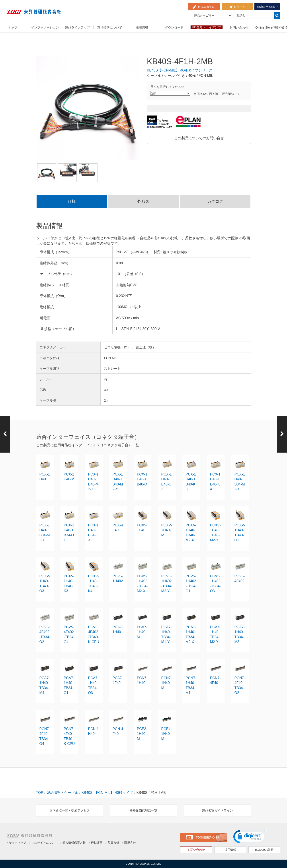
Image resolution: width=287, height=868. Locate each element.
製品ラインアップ (77, 27)
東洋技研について (110, 27)
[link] (250, 838)
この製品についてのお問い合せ (199, 138)
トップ (13, 27)
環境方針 (129, 843)
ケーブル (71, 793)
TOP (40, 793)
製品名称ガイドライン (217, 810)
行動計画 (96, 843)
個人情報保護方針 (73, 843)
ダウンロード (174, 27)
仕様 (72, 201)
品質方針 (112, 843)
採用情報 (142, 27)
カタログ (215, 201)
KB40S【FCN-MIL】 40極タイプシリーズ (180, 70)
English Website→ (267, 7)
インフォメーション (45, 27)
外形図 (143, 201)
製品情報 (54, 793)
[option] (88, 108)
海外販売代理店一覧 (143, 810)
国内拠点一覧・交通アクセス (70, 810)
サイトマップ (16, 843)
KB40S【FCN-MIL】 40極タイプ (107, 793)
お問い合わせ (239, 27)
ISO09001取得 (265, 850)
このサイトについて (43, 843)
